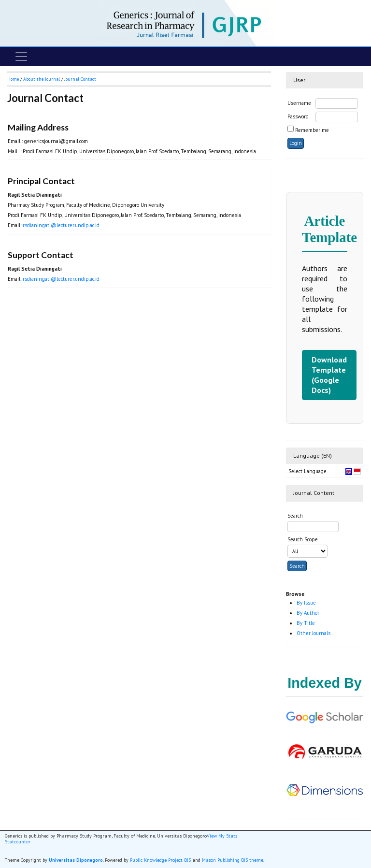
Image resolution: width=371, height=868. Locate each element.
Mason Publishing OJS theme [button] (233, 860)
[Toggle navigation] (21, 57)
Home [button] (13, 79)
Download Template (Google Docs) (329, 375)
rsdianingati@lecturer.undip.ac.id (61, 225)
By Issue (306, 603)
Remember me (312, 130)
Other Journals (314, 633)
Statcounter (18, 842)
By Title (306, 623)
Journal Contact (80, 79)
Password (298, 116)
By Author (308, 613)
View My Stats (222, 836)
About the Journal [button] (42, 79)
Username (299, 103)
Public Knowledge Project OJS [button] (160, 860)
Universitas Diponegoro (76, 860)
